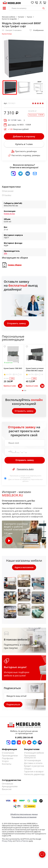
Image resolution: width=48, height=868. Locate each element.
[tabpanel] (13, 367)
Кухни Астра (7, 34)
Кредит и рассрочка (34, 766)
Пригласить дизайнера (24, 151)
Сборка (28, 769)
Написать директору (34, 774)
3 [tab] (26, 391)
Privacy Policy (7, 841)
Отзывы (7, 195)
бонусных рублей (18, 129)
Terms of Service (22, 841)
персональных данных (33, 480)
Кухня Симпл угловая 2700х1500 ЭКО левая (35, 369)
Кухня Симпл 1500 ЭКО (13, 368)
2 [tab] (24, 391)
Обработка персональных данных (24, 814)
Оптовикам (7, 784)
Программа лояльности (30, 757)
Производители (10, 756)
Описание (8, 191)
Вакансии (7, 789)
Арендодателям (10, 786)
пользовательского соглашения (31, 477)
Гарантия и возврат (34, 771)
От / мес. (15, 120)
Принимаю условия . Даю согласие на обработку (25, 478)
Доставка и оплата (33, 763)
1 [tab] (22, 391)
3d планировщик (33, 760)
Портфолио (8, 758)
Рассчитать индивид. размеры (24, 155)
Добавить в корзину (24, 136)
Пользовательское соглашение (24, 817)
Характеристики (11, 187)
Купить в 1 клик (24, 144)
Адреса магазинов (24, 567)
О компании (8, 753)
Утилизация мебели (34, 753)
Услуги (5, 761)
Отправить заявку (16, 323)
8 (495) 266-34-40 (24, 737)
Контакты (7, 764)
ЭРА (5, 253)
